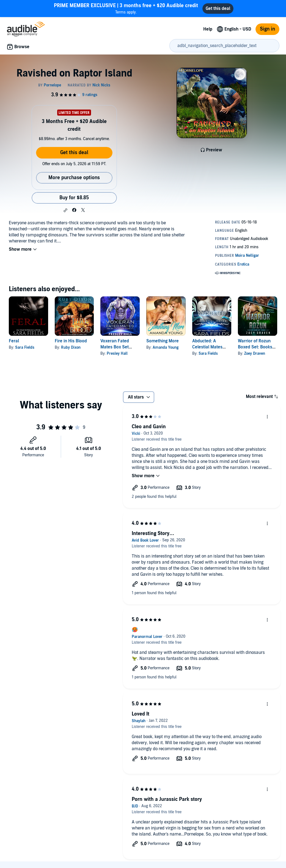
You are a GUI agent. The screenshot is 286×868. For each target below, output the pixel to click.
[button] (65, 210)
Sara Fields (25, 347)
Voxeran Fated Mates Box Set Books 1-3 (115, 347)
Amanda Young (166, 347)
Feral (14, 341)
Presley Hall (117, 354)
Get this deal (74, 153)
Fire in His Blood (71, 341)
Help (208, 29)
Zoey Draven (255, 354)
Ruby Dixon (71, 347)
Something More (163, 341)
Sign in (267, 29)
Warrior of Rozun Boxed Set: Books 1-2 (255, 347)
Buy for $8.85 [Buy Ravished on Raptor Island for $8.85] (74, 198)
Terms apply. (126, 8)
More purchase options (74, 178)
